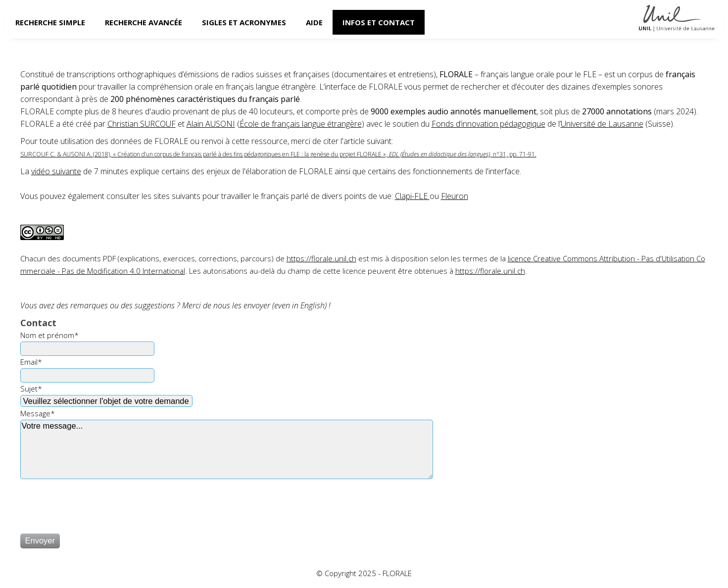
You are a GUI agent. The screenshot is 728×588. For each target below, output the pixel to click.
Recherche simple (50, 22)
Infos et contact (379, 22)
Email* (31, 362)
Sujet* (31, 389)
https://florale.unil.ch (321, 258)
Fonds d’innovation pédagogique (488, 124)
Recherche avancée (144, 22)
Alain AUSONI (211, 124)
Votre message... (227, 449)
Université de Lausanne (602, 124)
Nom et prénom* (49, 335)
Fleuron (455, 196)
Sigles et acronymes (244, 22)
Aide (314, 22)
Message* (38, 413)
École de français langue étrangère (301, 124)
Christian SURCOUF (142, 124)
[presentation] (96, 502)
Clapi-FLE (412, 196)
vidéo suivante (56, 171)
